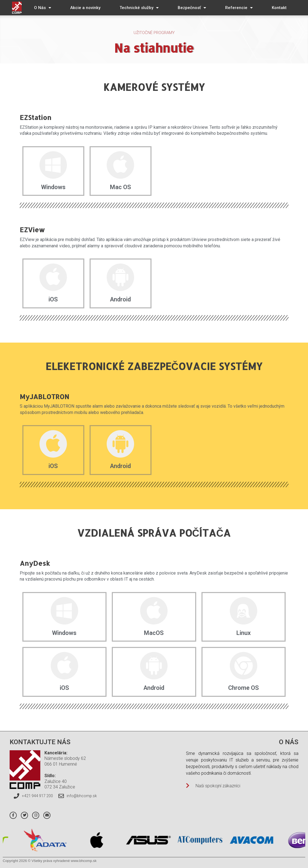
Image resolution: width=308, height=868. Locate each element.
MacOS (154, 633)
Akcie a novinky (85, 8)
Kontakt (279, 8)
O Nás (43, 8)
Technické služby (139, 8)
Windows (53, 187)
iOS (53, 299)
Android (120, 299)
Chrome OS (244, 688)
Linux (244, 633)
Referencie (239, 8)
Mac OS (121, 187)
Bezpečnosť (192, 8)
